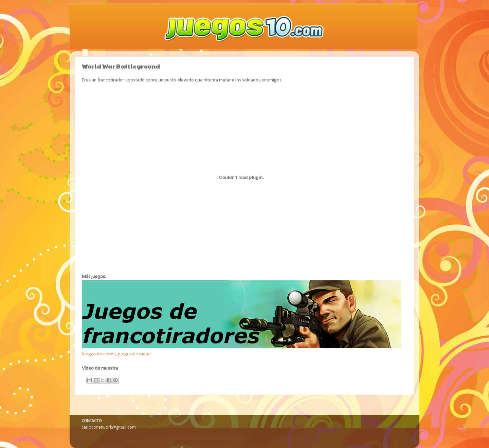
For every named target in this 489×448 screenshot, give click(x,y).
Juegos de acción (99, 354)
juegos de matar (135, 354)
